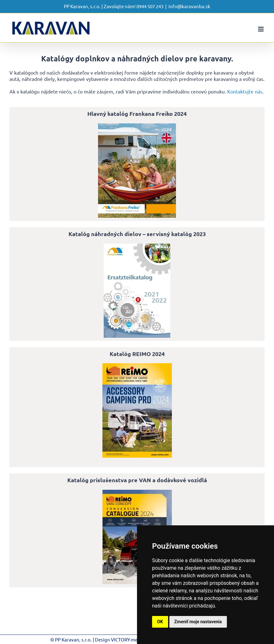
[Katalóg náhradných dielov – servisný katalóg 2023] (137, 246)
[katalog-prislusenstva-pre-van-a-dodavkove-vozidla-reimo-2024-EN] (137, 492)
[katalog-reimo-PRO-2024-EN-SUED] (137, 366)
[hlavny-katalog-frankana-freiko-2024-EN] (137, 126)
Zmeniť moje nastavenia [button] (198, 622)
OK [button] (160, 622)
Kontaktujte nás (245, 91)
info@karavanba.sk (189, 6)
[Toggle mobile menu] (261, 29)
